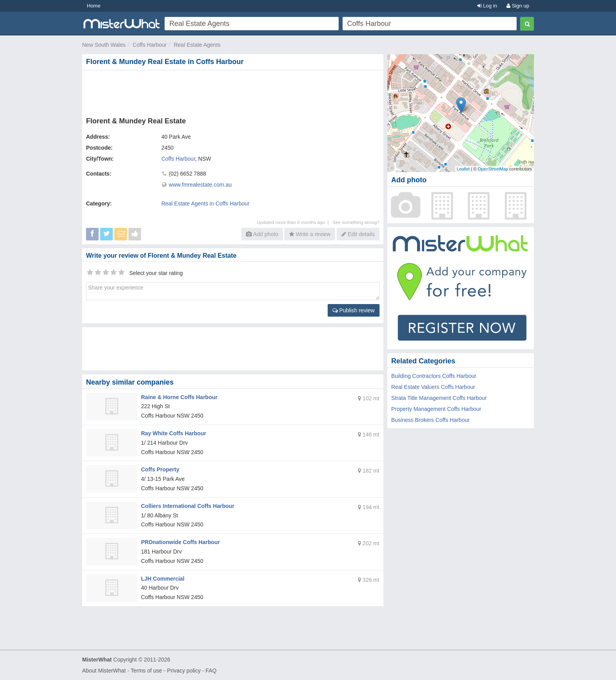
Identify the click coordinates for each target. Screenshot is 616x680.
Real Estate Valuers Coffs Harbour (433, 387)
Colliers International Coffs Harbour (188, 506)
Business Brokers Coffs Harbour (431, 420)
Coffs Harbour (150, 45)
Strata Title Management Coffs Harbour (439, 398)
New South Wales (104, 45)
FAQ (211, 671)
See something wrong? (356, 222)
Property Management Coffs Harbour (436, 409)
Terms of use (146, 671)
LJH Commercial (163, 579)
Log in (487, 6)
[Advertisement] (234, 92)
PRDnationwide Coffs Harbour (181, 542)
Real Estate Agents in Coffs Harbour (206, 203)
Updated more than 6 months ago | (295, 222)
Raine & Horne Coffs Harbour (179, 397)
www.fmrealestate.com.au (200, 185)
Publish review (354, 310)
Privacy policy (184, 671)
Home (94, 6)
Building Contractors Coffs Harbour (434, 376)
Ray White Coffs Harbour (174, 433)
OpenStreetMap (493, 169)
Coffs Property (160, 469)
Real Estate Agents (197, 45)
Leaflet (463, 169)
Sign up (518, 6)
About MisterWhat (104, 671)
